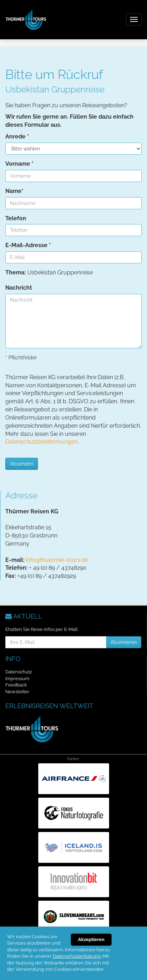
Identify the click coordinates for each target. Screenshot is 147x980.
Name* (15, 191)
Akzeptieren (91, 939)
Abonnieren (124, 642)
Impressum (17, 679)
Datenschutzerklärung (77, 956)
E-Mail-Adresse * (28, 245)
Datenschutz (19, 672)
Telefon (16, 218)
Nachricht (19, 288)
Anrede (17, 136)
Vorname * (19, 164)
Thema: (16, 272)
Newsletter (17, 692)
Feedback (16, 685)
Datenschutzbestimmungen (41, 442)
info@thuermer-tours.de (57, 560)
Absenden (22, 464)
